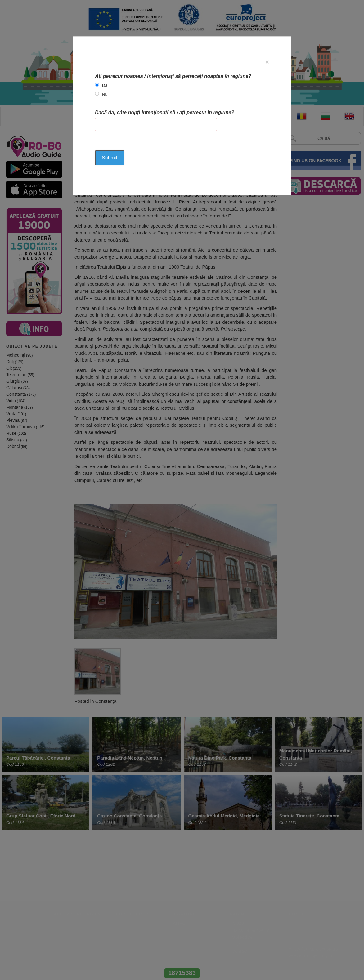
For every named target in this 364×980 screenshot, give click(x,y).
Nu (105, 94)
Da (105, 85)
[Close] (267, 62)
